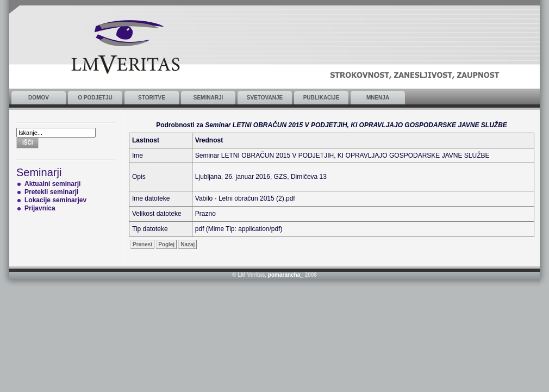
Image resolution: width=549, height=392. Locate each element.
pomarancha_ (286, 275)
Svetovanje (265, 98)
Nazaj (188, 244)
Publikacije (322, 98)
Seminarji (208, 98)
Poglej (166, 244)
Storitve (152, 98)
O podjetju (95, 98)
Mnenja (378, 98)
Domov (39, 98)
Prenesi (142, 244)
